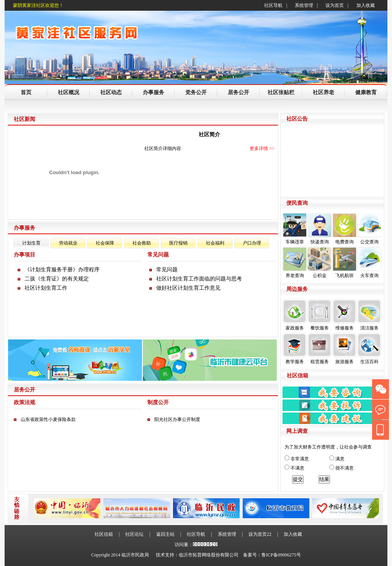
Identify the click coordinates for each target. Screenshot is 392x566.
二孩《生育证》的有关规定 (57, 279)
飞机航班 (344, 263)
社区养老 (323, 92)
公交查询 (369, 229)
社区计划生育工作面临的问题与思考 (199, 279)
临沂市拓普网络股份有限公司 (209, 555)
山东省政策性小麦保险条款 (48, 419)
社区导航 (273, 5)
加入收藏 (366, 5)
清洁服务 (369, 315)
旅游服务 (344, 349)
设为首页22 (260, 534)
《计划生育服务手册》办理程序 (62, 270)
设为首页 (335, 5)
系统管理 (304, 5)
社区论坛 (134, 534)
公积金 (319, 263)
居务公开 (238, 92)
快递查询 (319, 229)
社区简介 (209, 135)
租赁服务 (319, 349)
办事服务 (154, 92)
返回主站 (165, 534)
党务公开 (196, 92)
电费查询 (344, 229)
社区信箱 (104, 534)
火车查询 (369, 263)
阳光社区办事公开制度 (177, 419)
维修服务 (344, 315)
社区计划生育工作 (46, 288)
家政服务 (295, 315)
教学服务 (295, 349)
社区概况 (69, 92)
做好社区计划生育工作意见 (188, 288)
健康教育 (366, 92)
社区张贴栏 (281, 92)
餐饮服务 (319, 315)
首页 (26, 92)
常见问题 (167, 270)
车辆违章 (295, 229)
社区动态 (111, 92)
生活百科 (369, 349)
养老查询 (295, 263)
